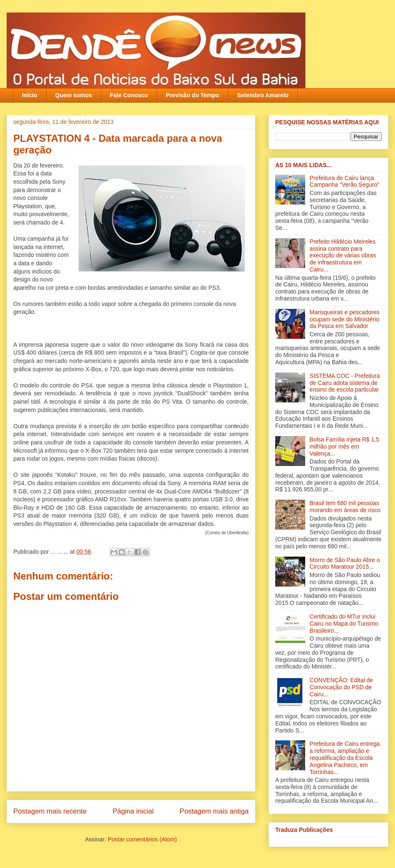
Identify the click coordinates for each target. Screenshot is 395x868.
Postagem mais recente (50, 811)
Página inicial (133, 811)
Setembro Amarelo (263, 95)
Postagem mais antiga (214, 811)
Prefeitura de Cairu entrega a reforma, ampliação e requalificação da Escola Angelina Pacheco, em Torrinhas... (345, 758)
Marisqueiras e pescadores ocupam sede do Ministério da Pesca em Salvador (345, 319)
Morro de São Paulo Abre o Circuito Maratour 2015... (345, 563)
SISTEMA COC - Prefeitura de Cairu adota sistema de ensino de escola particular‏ (345, 383)
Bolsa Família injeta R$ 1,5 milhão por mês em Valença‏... (344, 446)
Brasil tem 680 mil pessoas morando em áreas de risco (345, 507)
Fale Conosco (129, 95)
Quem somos (74, 95)
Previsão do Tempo (193, 95)
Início (30, 95)
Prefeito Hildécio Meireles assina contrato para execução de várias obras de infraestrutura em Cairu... (343, 255)
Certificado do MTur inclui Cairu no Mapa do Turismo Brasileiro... (344, 624)
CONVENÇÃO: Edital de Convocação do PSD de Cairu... (342, 687)
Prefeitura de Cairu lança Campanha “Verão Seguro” (344, 181)
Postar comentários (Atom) (142, 839)
